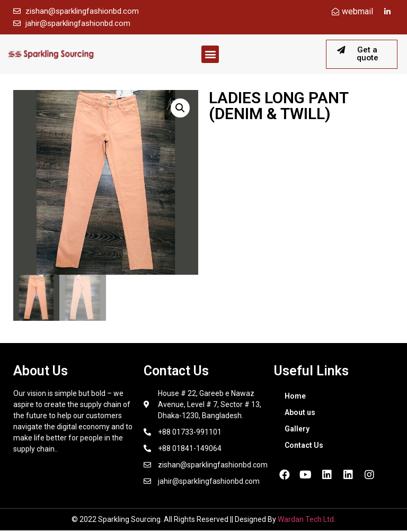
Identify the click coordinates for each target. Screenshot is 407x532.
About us (300, 414)
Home (295, 398)
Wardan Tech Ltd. (307, 521)
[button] (210, 55)
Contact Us (304, 447)
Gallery (297, 430)
